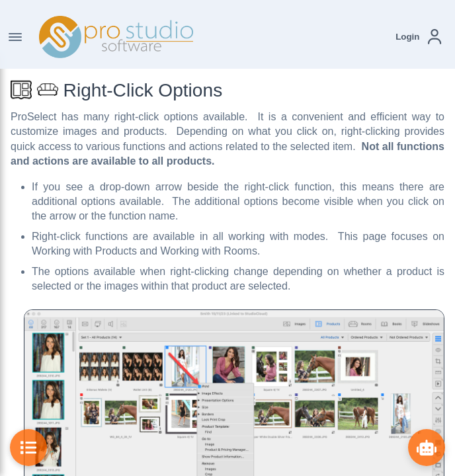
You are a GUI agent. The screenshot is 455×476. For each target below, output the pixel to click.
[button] (418, 37)
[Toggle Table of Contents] (28, 448)
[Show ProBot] (427, 448)
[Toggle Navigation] (15, 37)
